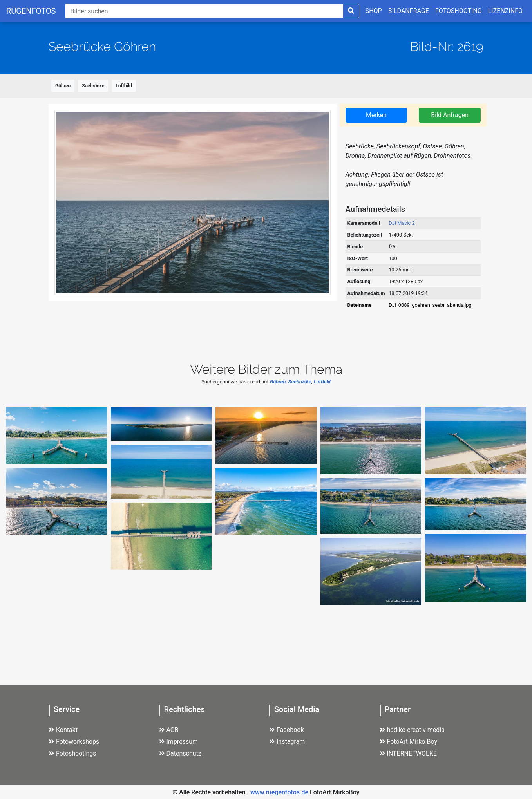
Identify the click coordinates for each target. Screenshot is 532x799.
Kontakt (63, 730)
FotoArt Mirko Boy (409, 742)
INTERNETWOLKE (408, 753)
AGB (169, 730)
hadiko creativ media (412, 730)
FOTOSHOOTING (459, 11)
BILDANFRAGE (409, 11)
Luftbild (124, 86)
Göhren (63, 86)
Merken (376, 115)
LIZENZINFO (505, 11)
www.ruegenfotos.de (279, 792)
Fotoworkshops (74, 742)
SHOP (374, 11)
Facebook (286, 730)
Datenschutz (180, 753)
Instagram (287, 742)
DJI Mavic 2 (402, 223)
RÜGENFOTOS (31, 11)
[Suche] (204, 11)
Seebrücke (93, 86)
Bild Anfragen (450, 115)
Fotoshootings (72, 753)
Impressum (179, 742)
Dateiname (359, 305)
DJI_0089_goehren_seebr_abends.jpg (430, 305)
